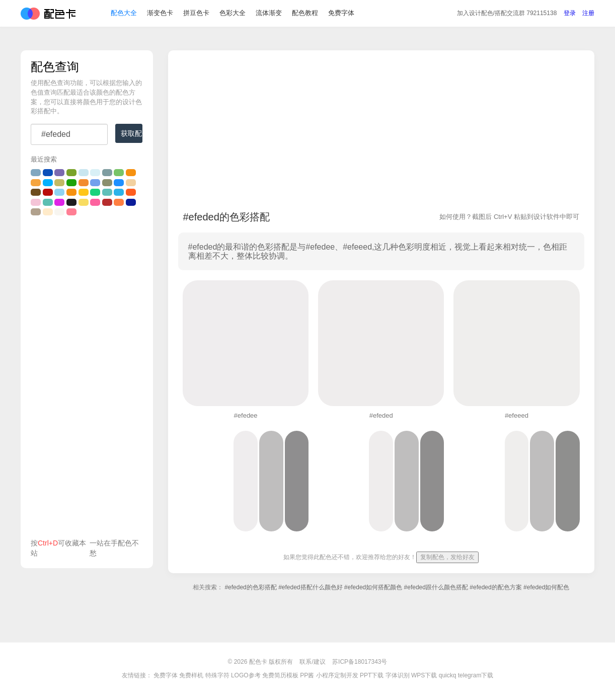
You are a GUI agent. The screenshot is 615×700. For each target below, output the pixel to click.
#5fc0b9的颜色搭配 (107, 192)
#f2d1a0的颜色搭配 (131, 183)
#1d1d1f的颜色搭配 (71, 202)
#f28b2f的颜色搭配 (84, 183)
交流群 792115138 (507, 15)
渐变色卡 (160, 15)
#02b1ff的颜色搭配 (48, 183)
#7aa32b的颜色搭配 (71, 173)
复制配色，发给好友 (447, 557)
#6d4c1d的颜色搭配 (36, 192)
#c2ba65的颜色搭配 (59, 183)
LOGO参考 (246, 675)
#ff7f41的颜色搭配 (119, 202)
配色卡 (48, 15)
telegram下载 (476, 675)
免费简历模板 (280, 675)
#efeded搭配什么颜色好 (310, 587)
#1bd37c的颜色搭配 (95, 192)
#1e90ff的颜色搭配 (119, 183)
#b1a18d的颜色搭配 (36, 212)
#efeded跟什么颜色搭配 (436, 587)
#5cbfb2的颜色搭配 (48, 202)
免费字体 (341, 15)
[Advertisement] (87, 379)
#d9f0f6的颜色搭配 (95, 173)
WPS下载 (424, 675)
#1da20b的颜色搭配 (71, 183)
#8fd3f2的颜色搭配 (59, 192)
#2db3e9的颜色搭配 (119, 192)
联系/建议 (312, 662)
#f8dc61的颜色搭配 (84, 202)
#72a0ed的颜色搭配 (95, 183)
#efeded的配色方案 (495, 587)
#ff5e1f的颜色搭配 (131, 192)
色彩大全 (233, 15)
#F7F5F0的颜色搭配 (59, 212)
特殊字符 (217, 675)
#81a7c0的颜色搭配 (36, 173)
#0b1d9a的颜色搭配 (131, 202)
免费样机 (191, 675)
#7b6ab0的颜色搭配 (59, 173)
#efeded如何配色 (546, 587)
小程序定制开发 (337, 675)
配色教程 (305, 15)
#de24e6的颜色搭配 (59, 202)
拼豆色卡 (196, 15)
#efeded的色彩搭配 (250, 587)
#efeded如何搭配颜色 (373, 587)
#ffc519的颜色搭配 (84, 192)
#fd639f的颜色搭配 (95, 202)
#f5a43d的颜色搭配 (36, 183)
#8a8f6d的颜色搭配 (107, 183)
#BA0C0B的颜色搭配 (48, 192)
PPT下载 (372, 675)
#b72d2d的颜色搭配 (107, 202)
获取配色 (132, 133)
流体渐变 (269, 15)
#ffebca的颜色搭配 (48, 212)
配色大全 (124, 15)
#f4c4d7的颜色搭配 (36, 202)
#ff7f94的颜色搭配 (71, 212)
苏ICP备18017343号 (360, 662)
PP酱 (307, 675)
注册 (588, 15)
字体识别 (398, 675)
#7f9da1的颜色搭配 (107, 173)
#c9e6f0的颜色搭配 (84, 173)
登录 (570, 15)
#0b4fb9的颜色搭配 (48, 173)
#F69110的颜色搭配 (131, 173)
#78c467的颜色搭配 (119, 173)
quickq (448, 675)
